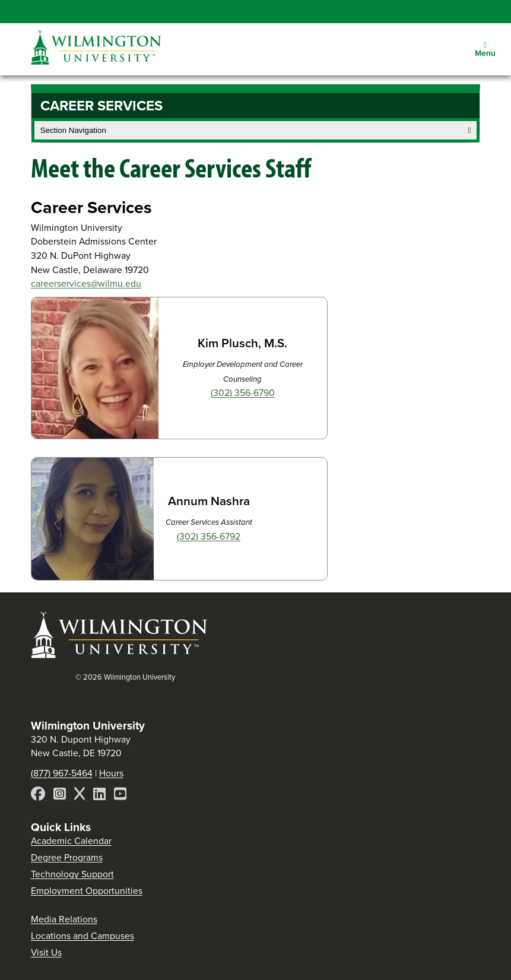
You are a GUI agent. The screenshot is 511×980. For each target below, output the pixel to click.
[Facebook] (39, 796)
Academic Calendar (71, 841)
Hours (111, 773)
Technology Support (72, 874)
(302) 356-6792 (209, 536)
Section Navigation (256, 130)
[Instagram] (61, 796)
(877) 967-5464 (62, 773)
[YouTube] (120, 796)
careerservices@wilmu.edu (86, 283)
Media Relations (64, 919)
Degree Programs (67, 857)
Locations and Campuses (82, 936)
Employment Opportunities (87, 891)
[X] (81, 796)
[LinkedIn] (101, 796)
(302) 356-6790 (243, 393)
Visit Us (46, 952)
